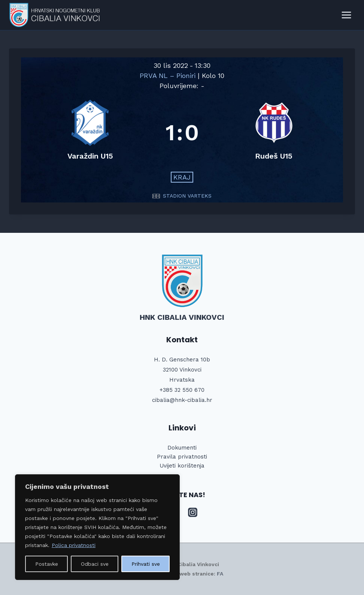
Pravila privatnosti (182, 457)
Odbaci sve (95, 564)
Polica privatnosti (74, 545)
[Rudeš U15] (274, 133)
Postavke (47, 564)
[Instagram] (193, 513)
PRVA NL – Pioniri (169, 76)
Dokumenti (182, 448)
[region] (97, 527)
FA (220, 574)
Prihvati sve (146, 564)
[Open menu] (346, 15)
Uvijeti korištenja (182, 466)
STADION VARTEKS (187, 196)
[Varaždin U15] (90, 133)
